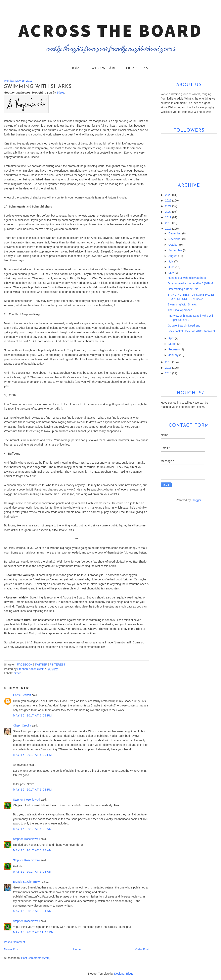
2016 (169, 362)
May (171, 273)
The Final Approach (180, 310)
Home (76, 68)
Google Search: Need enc (184, 326)
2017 (169, 229)
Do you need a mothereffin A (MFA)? (190, 283)
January (174, 355)
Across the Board (110, 30)
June (172, 267)
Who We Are (104, 68)
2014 (169, 373)
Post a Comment (14, 942)
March (173, 344)
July (171, 262)
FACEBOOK (25, 665)
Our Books (137, 68)
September (176, 250)
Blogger (196, 500)
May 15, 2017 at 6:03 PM (32, 715)
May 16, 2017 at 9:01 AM (32, 911)
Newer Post (11, 949)
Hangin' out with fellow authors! (187, 278)
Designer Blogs (124, 974)
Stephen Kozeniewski (27, 800)
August (173, 256)
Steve (17, 673)
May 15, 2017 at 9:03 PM (32, 790)
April (172, 338)
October (174, 245)
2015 (169, 368)
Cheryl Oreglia (22, 726)
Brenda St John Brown (27, 882)
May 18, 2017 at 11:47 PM (33, 932)
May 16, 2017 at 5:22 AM (32, 829)
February (174, 349)
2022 (169, 200)
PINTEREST (57, 665)
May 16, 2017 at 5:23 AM (32, 850)
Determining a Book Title (183, 289)
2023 (169, 195)
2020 (169, 212)
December (175, 233)
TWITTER (41, 665)
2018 (169, 223)
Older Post (142, 949)
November (175, 239)
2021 (169, 206)
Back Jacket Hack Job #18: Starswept (191, 331)
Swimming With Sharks (182, 304)
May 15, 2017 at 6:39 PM (32, 755)
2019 (169, 217)
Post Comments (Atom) (36, 958)
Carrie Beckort (22, 695)
